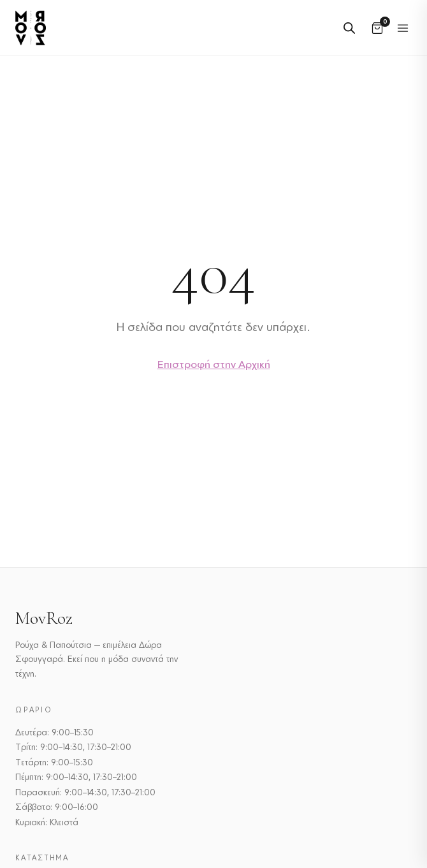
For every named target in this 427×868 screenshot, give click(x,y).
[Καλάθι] (377, 28)
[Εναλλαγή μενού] (403, 28)
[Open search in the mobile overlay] (349, 28)
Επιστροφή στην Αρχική (214, 364)
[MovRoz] (31, 28)
